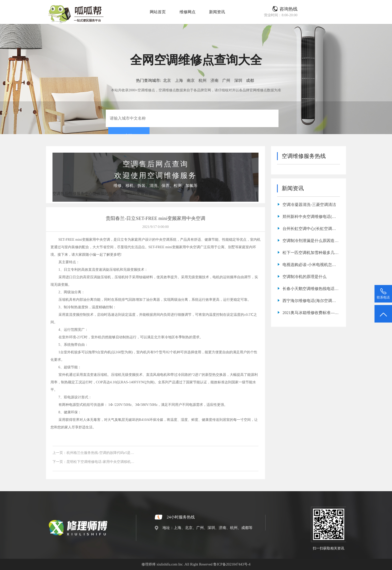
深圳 (238, 80)
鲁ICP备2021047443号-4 (232, 564)
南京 (191, 80)
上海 (179, 80)
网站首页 (158, 12)
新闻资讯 (217, 12)
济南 (214, 80)
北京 (167, 80)
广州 (226, 80)
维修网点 (187, 12)
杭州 (202, 80)
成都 (250, 80)
